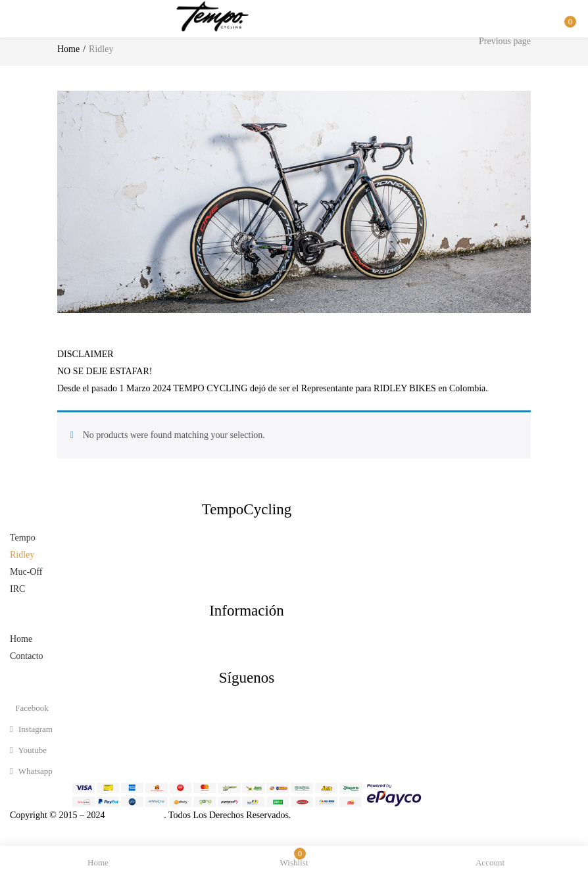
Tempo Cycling (134, 815)
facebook (31, 708)
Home (68, 49)
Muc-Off (26, 572)
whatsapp (31, 771)
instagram (31, 729)
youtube (28, 750)
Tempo (23, 538)
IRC (17, 589)
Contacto (27, 656)
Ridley (22, 555)
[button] (568, 9)
